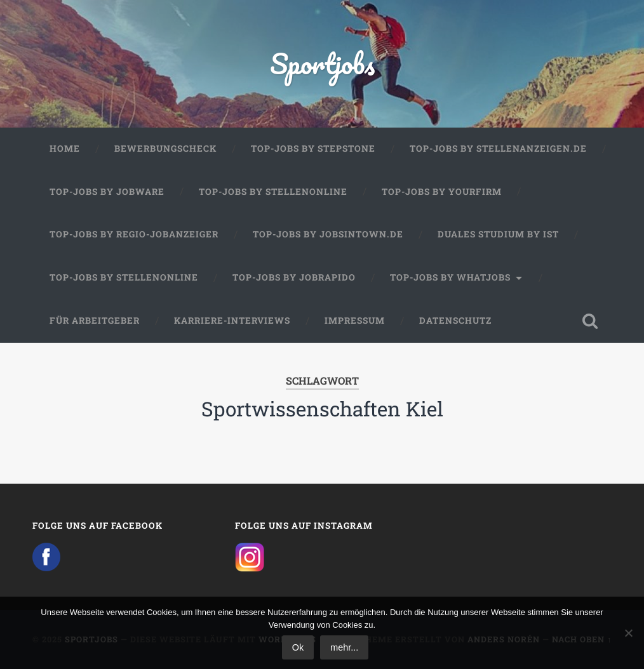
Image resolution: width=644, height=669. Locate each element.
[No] (628, 633)
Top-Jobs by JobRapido (294, 277)
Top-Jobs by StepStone (313, 149)
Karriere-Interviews (232, 321)
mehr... (344, 647)
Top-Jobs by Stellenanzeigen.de (498, 149)
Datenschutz (455, 321)
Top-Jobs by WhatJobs (450, 277)
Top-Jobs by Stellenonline (273, 192)
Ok (298, 647)
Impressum (355, 321)
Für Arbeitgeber (95, 321)
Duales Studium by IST (498, 234)
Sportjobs (322, 63)
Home (65, 149)
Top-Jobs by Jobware (107, 192)
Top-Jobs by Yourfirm (442, 192)
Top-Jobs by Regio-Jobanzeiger (134, 234)
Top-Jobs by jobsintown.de (328, 234)
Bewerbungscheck (165, 149)
